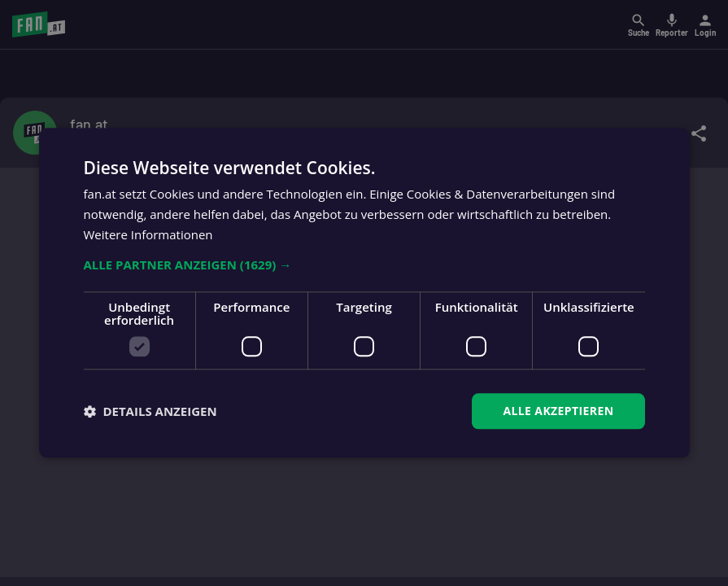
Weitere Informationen (148, 234)
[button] (364, 265)
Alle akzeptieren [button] (558, 411)
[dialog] (364, 293)
